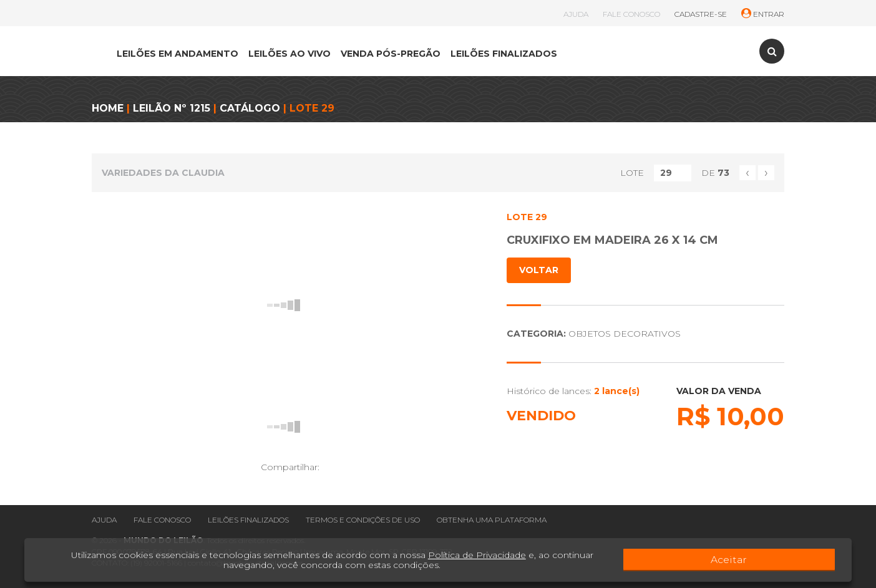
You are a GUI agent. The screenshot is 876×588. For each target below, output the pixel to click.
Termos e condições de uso (363, 520)
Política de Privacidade (463, 555)
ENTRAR (763, 14)
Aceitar (800, 560)
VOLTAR (539, 270)
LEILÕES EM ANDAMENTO (178, 54)
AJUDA (576, 14)
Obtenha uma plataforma (492, 520)
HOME (108, 108)
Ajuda (104, 520)
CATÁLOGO (250, 108)
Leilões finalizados (248, 520)
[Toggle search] (772, 51)
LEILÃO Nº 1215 (172, 108)
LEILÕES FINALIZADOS (504, 54)
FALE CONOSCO (631, 14)
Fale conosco (162, 520)
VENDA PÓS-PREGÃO (391, 54)
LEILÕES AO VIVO (290, 54)
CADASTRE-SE (701, 14)
